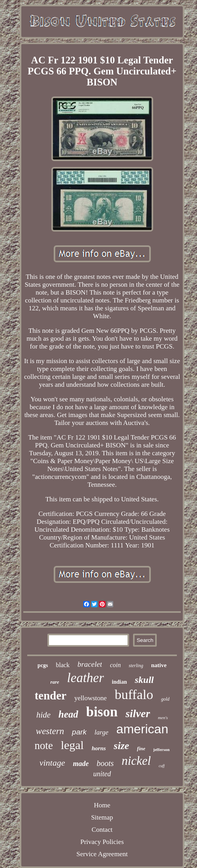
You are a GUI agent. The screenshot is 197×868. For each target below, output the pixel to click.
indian (119, 682)
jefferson (161, 749)
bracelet (90, 664)
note (44, 746)
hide (43, 715)
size (121, 746)
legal (72, 745)
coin (115, 665)
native (159, 665)
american (143, 729)
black (63, 665)
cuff (162, 766)
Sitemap (102, 817)
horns (99, 748)
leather (85, 678)
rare (54, 682)
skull (144, 680)
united (102, 774)
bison (102, 712)
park (79, 732)
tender (51, 696)
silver (138, 713)
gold (165, 699)
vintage (52, 763)
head (68, 714)
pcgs (43, 665)
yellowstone (90, 698)
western (50, 731)
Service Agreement (102, 854)
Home (102, 805)
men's (163, 718)
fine (141, 748)
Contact (102, 830)
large (101, 732)
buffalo (134, 695)
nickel (136, 761)
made (81, 764)
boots (105, 763)
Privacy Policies (102, 842)
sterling (136, 666)
